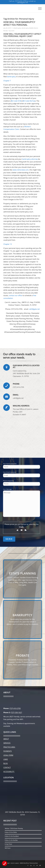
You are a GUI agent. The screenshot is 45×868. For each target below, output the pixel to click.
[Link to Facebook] (28, 865)
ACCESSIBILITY (9, 772)
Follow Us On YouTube (11, 840)
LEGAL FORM (8, 755)
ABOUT (6, 739)
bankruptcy (11, 77)
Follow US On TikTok (11, 832)
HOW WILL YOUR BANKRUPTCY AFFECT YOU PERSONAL (19, 23)
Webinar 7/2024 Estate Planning (14, 828)
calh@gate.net (34, 309)
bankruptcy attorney (30, 159)
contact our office (15, 295)
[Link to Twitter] (37, 865)
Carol (13, 31)
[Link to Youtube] (40, 865)
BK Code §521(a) (29, 101)
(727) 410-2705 (15, 708)
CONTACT (7, 768)
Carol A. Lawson (15, 863)
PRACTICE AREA (9, 747)
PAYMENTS (8, 751)
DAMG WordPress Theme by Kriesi (29, 863)
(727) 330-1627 (16, 712)
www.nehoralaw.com (21, 170)
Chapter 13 (8, 244)
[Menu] (39, 8)
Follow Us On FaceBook (12, 836)
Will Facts (8, 848)
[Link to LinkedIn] (31, 865)
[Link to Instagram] (34, 865)
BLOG (6, 763)
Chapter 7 (7, 81)
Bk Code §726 (16, 101)
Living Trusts (8, 844)
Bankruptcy (18, 28)
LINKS (6, 759)
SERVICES (7, 743)
